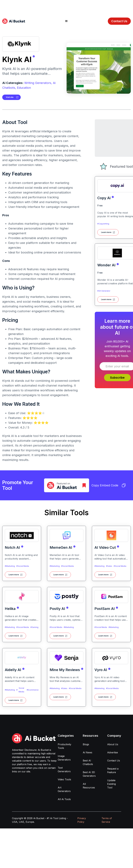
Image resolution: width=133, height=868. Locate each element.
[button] (66, 21)
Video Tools (64, 779)
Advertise (113, 752)
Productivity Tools (64, 746)
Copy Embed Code (109, 485)
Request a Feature (113, 770)
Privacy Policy (82, 820)
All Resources (89, 786)
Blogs (86, 744)
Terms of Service (107, 820)
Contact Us (119, 21)
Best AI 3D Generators (89, 774)
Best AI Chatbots (88, 762)
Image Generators (64, 758)
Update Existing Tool (111, 784)
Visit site (10, 97)
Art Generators (64, 789)
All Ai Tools (64, 799)
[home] (14, 21)
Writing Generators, (38, 83)
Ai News (87, 752)
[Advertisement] (67, 7)
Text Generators (64, 770)
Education (24, 88)
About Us (113, 744)
